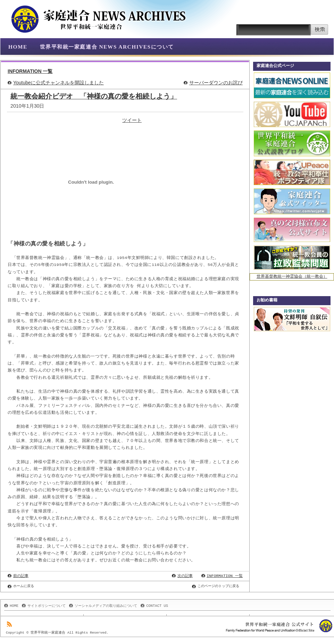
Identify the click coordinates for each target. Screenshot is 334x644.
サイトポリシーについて (47, 606)
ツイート (132, 120)
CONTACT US (157, 606)
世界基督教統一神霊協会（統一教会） (292, 277)
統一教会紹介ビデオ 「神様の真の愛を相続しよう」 (94, 96)
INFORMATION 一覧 (30, 71)
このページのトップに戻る (218, 586)
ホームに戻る (24, 586)
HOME (18, 47)
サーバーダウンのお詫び (216, 83)
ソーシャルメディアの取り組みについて (106, 606)
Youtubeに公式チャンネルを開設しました (59, 83)
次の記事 (185, 576)
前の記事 (21, 576)
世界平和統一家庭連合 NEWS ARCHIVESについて (107, 47)
